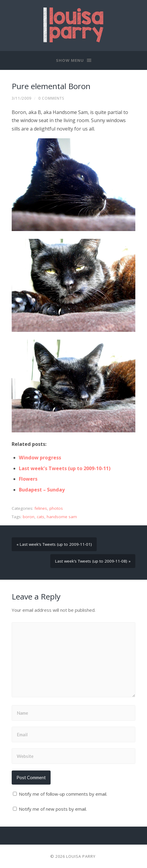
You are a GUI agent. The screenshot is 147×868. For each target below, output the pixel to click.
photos (56, 508)
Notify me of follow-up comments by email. (63, 794)
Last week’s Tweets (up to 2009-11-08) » (93, 561)
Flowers (28, 479)
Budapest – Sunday (42, 490)
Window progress (40, 458)
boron (29, 517)
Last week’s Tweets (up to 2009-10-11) (65, 468)
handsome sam (62, 517)
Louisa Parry (81, 856)
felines (41, 508)
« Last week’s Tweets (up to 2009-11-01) (54, 544)
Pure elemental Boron (51, 86)
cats (41, 517)
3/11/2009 (22, 98)
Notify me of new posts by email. (53, 809)
